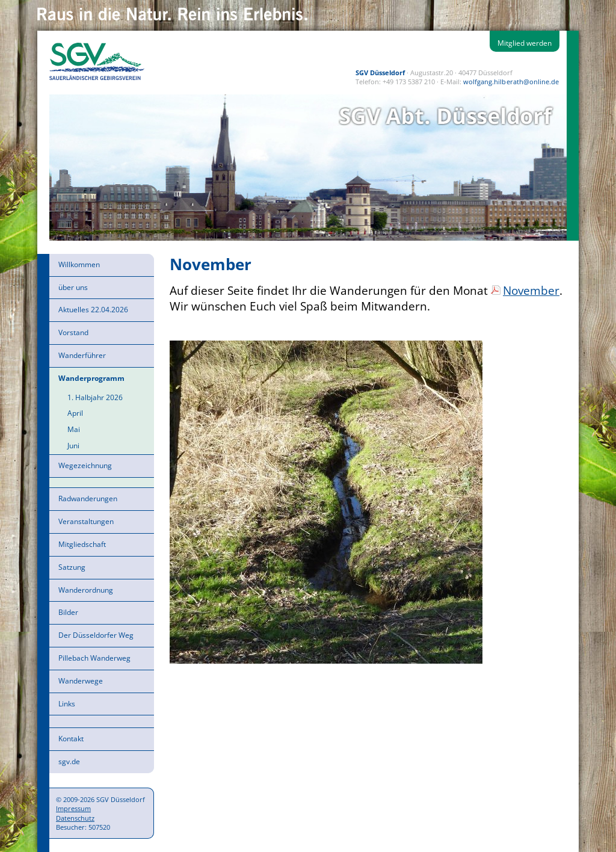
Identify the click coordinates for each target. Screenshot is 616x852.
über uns (73, 287)
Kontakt (71, 739)
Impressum (73, 808)
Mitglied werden (525, 43)
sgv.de (69, 761)
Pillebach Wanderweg (94, 658)
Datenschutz (75, 818)
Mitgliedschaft (82, 544)
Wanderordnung (86, 590)
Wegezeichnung (85, 465)
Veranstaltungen (86, 521)
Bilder (68, 612)
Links (67, 704)
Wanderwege (81, 681)
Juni (73, 446)
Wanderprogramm (91, 378)
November (531, 290)
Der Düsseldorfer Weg (96, 635)
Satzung (72, 567)
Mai (74, 429)
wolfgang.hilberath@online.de (511, 82)
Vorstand (73, 332)
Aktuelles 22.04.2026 (93, 310)
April (75, 413)
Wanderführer (82, 355)
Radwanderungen (88, 499)
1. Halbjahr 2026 (95, 397)
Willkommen (79, 264)
